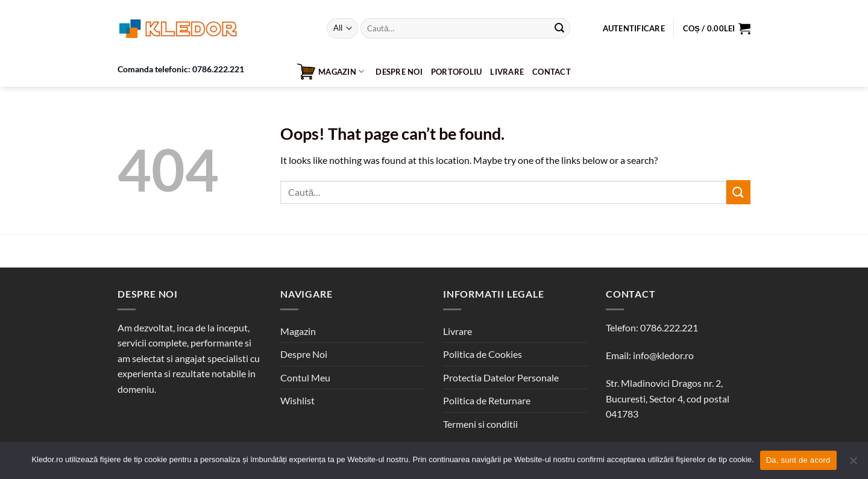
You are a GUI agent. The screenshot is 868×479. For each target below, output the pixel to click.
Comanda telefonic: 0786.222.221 (181, 69)
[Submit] (559, 28)
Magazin (331, 72)
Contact (552, 72)
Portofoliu (457, 72)
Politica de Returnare (487, 400)
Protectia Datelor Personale (501, 377)
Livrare (507, 72)
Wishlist (297, 400)
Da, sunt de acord (798, 460)
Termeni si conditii (480, 424)
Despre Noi (399, 72)
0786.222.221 (669, 327)
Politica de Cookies (483, 354)
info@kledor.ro (663, 355)
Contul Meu (305, 377)
